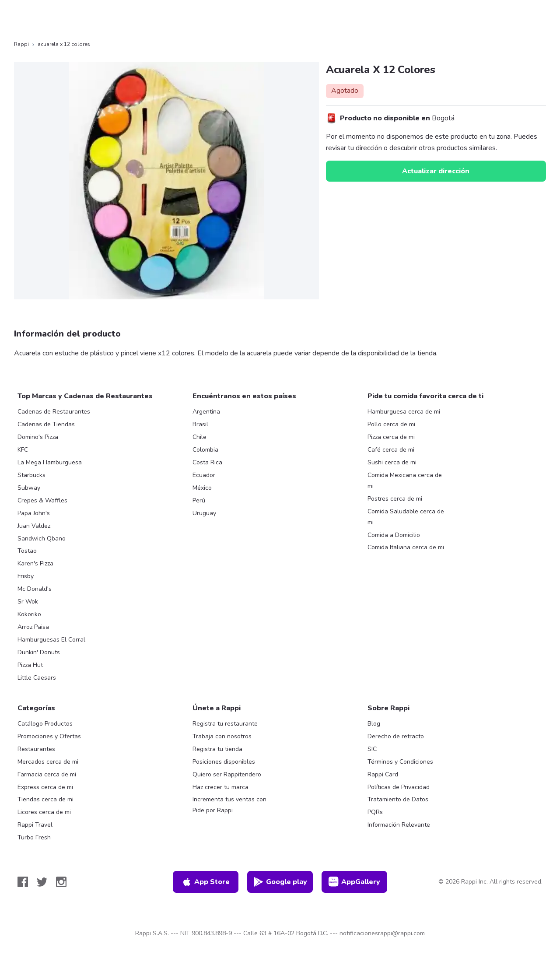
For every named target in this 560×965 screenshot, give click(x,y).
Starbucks (31, 475)
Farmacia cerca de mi (47, 774)
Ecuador (204, 475)
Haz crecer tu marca (220, 787)
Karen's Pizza (35, 563)
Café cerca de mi (391, 450)
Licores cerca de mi (44, 812)
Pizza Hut (30, 665)
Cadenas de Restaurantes (54, 412)
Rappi (21, 44)
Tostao (27, 551)
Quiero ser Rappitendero (227, 774)
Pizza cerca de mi (391, 437)
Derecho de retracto (396, 736)
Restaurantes (36, 749)
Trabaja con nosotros (222, 736)
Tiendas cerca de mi (45, 799)
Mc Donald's (35, 589)
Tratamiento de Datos (398, 799)
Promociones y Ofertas (49, 736)
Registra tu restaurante (225, 724)
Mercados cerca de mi (48, 762)
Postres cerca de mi (395, 499)
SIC (372, 749)
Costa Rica (207, 462)
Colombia (205, 450)
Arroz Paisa (33, 627)
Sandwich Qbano (42, 539)
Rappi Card (383, 774)
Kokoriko (29, 614)
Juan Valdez (34, 526)
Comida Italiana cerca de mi (406, 547)
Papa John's (34, 513)
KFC (23, 450)
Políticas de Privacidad (399, 787)
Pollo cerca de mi (391, 424)
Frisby (26, 576)
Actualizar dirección (436, 171)
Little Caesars (37, 678)
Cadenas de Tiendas (46, 424)
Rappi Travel (35, 825)
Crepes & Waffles (42, 500)
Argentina (206, 412)
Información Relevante (399, 825)
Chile (199, 437)
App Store (206, 882)
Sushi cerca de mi (392, 462)
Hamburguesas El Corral (51, 640)
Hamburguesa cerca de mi (404, 412)
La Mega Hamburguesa (50, 462)
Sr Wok (28, 602)
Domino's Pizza (38, 437)
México (202, 488)
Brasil (200, 424)
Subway (29, 488)
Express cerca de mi (45, 787)
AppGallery (354, 882)
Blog (374, 724)
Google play (280, 882)
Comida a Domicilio (394, 535)
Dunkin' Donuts (39, 652)
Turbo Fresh (34, 837)
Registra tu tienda (217, 749)
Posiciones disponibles (224, 762)
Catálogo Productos (45, 724)
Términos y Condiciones (400, 762)
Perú (199, 500)
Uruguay (204, 513)
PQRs (375, 812)
